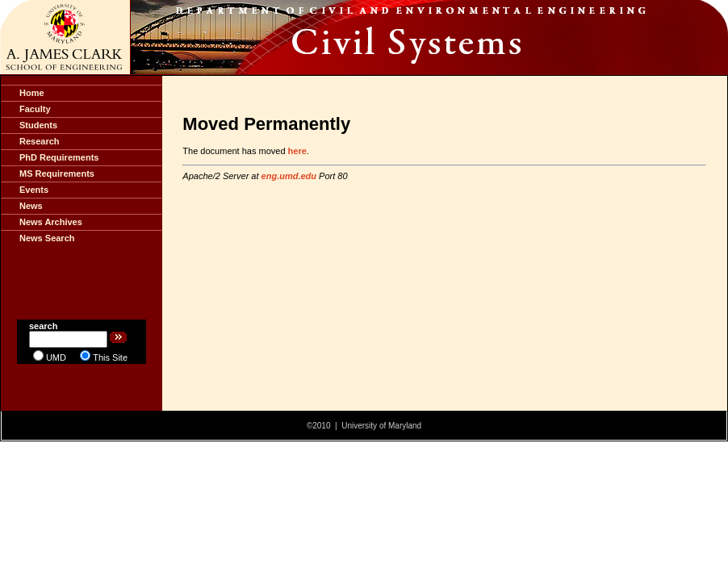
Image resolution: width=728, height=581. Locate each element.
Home (32, 93)
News (31, 206)
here (297, 151)
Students (38, 125)
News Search (47, 238)
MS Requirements (57, 173)
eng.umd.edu (289, 176)
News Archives (51, 222)
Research (40, 141)
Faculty (35, 109)
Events (34, 190)
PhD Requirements (59, 157)
